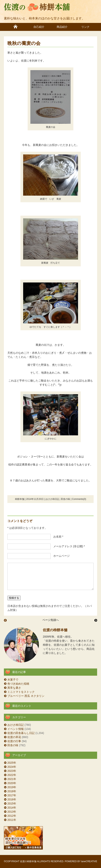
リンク (85, 27)
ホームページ (60, 556)
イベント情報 (16, 729)
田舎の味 (65, 499)
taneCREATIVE (89, 861)
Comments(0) (79, 499)
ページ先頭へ (51, 620)
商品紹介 (62, 27)
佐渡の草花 (14, 737)
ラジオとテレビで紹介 (96, 620)
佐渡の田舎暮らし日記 (21, 733)
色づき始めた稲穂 (18, 684)
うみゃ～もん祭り (5, 620)
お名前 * (57, 537)
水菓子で (13, 680)
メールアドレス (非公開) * (68, 546)
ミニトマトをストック (21, 692)
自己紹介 (39, 27)
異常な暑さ (14, 688)
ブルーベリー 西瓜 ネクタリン (26, 696)
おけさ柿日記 (52, 499)
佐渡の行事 (14, 741)
